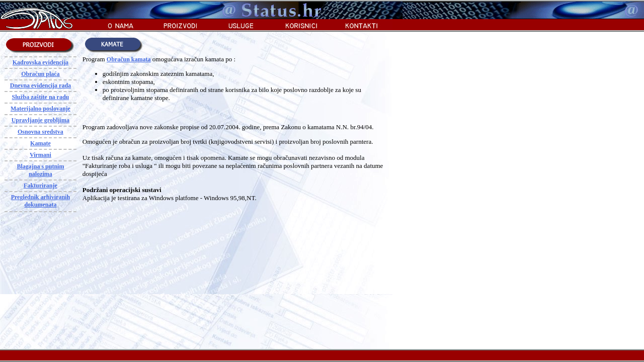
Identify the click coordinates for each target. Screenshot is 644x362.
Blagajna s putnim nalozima (40, 170)
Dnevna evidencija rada (41, 85)
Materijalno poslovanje (41, 109)
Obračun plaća (40, 74)
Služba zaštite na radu (41, 97)
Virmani (41, 155)
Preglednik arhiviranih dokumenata (41, 201)
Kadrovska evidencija (41, 62)
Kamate (41, 143)
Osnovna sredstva (41, 132)
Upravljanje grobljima (41, 120)
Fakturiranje (41, 186)
